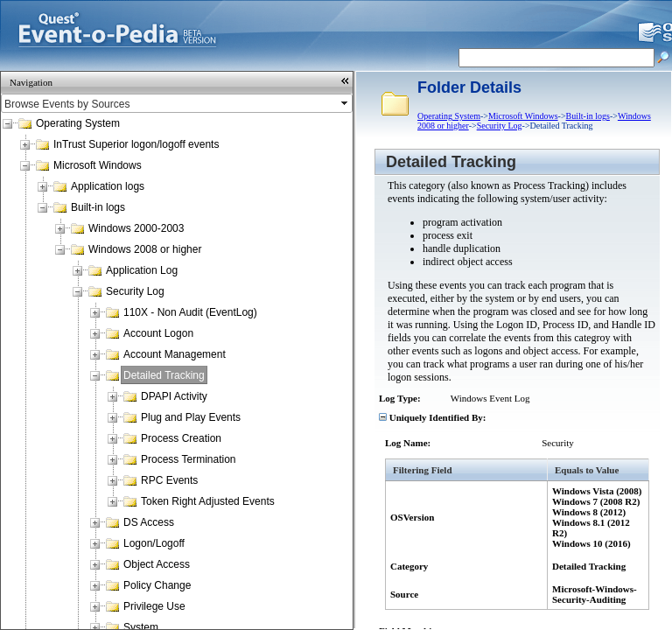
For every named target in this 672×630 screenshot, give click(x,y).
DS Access (149, 522)
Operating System (78, 123)
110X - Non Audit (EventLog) (190, 312)
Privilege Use (154, 606)
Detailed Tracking (164, 375)
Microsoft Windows (98, 165)
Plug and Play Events (191, 417)
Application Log (142, 270)
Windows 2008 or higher (145, 249)
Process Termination (189, 459)
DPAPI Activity (174, 396)
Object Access (157, 564)
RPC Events (169, 480)
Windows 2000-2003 (136, 228)
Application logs (108, 186)
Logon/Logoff (154, 543)
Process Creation (181, 438)
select (346, 103)
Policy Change (157, 585)
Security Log (135, 291)
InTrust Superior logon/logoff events (136, 144)
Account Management (175, 354)
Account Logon (158, 333)
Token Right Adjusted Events (208, 501)
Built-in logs (98, 207)
